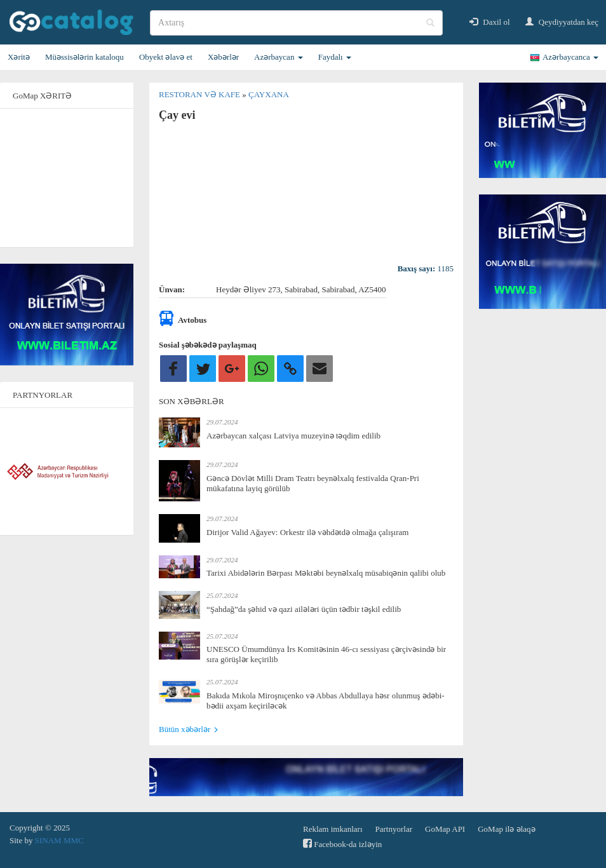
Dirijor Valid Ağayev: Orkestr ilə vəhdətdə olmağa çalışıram (307, 532)
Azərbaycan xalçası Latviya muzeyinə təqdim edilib (293, 436)
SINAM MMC (59, 840)
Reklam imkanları (333, 829)
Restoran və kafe (200, 94)
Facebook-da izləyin (342, 844)
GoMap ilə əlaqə (506, 829)
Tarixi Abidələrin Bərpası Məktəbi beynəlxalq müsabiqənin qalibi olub (326, 573)
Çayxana (269, 94)
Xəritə (19, 57)
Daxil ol (490, 22)
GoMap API (445, 829)
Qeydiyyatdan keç (562, 22)
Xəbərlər (223, 57)
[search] (296, 23)
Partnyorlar (394, 829)
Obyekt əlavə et (166, 57)
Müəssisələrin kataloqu (84, 57)
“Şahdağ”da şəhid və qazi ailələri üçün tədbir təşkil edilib (304, 609)
